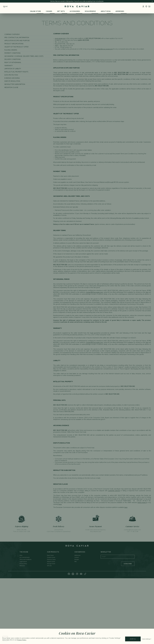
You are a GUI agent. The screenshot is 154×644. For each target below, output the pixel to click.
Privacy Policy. (22, 640)
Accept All (133, 639)
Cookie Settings (147, 639)
